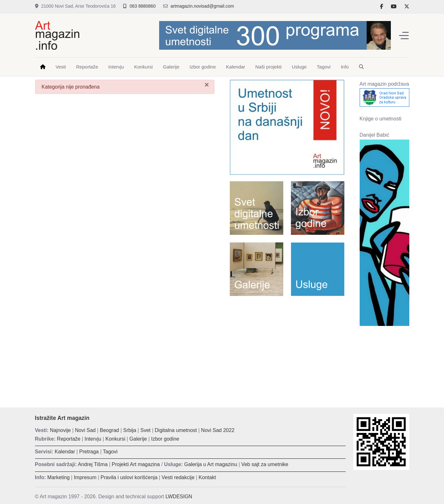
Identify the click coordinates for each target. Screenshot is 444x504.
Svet (145, 430)
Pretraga (89, 452)
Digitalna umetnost (176, 430)
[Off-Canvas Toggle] (404, 35)
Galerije (138, 439)
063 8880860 (143, 6)
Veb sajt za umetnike (265, 464)
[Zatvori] (207, 85)
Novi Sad (85, 430)
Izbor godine (165, 439)
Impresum (85, 477)
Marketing (59, 477)
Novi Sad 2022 (218, 430)
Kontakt (207, 477)
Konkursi (115, 439)
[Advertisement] (287, 347)
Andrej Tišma (93, 464)
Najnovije (60, 430)
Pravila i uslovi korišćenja (129, 477)
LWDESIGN (179, 497)
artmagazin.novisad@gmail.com (202, 6)
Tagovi (110, 452)
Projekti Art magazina (136, 464)
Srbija (130, 430)
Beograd (109, 430)
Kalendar (65, 452)
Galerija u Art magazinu (211, 464)
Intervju (93, 439)
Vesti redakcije (178, 477)
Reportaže (69, 439)
